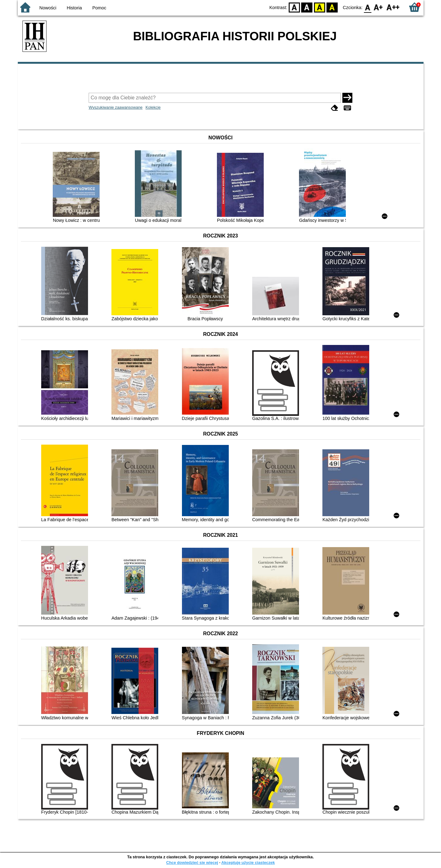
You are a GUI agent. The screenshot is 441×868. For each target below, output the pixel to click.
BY (332, 7)
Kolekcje (153, 107)
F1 (378, 7)
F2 (393, 7)
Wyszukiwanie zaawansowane (116, 107)
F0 (368, 7)
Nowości (48, 8)
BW (307, 7)
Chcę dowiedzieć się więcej (192, 863)
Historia (74, 8)
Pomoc (99, 8)
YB (319, 7)
